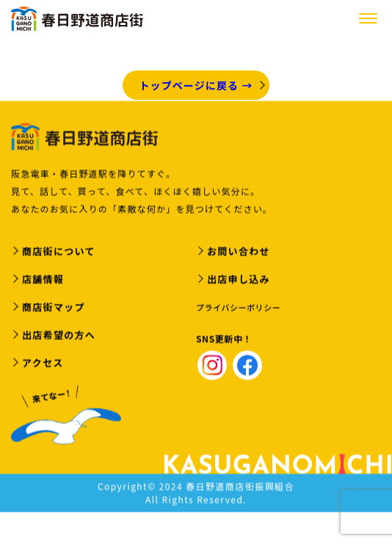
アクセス (43, 364)
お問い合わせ (239, 252)
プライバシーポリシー (238, 308)
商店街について (59, 252)
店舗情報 (43, 280)
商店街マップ (54, 308)
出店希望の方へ (59, 336)
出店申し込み (239, 280)
